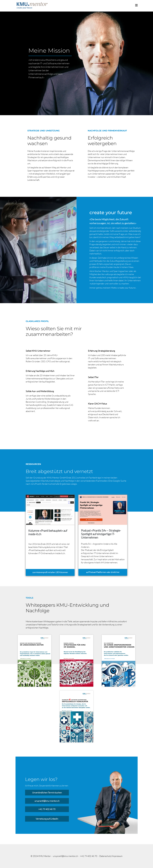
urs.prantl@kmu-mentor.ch (47, 801)
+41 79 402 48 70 (47, 809)
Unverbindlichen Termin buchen (47, 793)
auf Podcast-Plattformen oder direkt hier (103, 572)
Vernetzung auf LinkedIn (47, 819)
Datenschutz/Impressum (111, 856)
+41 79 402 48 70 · (90, 856)
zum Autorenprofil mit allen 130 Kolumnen (50, 572)
